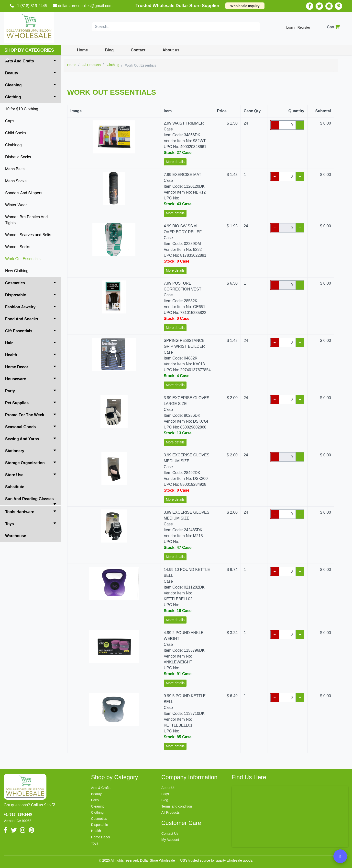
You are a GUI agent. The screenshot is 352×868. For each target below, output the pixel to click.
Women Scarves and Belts (28, 235)
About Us (168, 788)
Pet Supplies (31, 403)
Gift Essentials (31, 331)
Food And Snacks (31, 319)
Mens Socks (16, 181)
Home (82, 50)
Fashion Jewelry (31, 307)
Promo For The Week (31, 415)
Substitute (15, 487)
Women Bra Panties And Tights (26, 220)
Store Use (31, 475)
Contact (138, 50)
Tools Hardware (31, 511)
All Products (170, 812)
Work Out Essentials (23, 259)
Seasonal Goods (31, 427)
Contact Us (170, 833)
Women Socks (18, 247)
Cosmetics (31, 283)
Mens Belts (15, 169)
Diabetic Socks (18, 157)
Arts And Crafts (31, 61)
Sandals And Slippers (24, 193)
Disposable (31, 295)
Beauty (31, 73)
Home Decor (31, 367)
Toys (31, 523)
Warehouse (16, 536)
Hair (31, 343)
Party (31, 391)
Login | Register (298, 27)
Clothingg (13, 145)
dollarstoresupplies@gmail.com (83, 6)
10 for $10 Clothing (22, 109)
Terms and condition (177, 806)
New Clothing (17, 271)
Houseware (31, 379)
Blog (109, 50)
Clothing (31, 97)
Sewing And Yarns (31, 439)
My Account (170, 840)
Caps (10, 121)
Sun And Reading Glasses (31, 501)
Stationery (31, 451)
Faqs (165, 794)
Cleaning (31, 85)
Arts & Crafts (101, 788)
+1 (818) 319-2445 (29, 6)
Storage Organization (31, 463)
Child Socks (15, 133)
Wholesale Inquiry (245, 6)
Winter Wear (16, 205)
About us (171, 50)
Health (31, 355)
